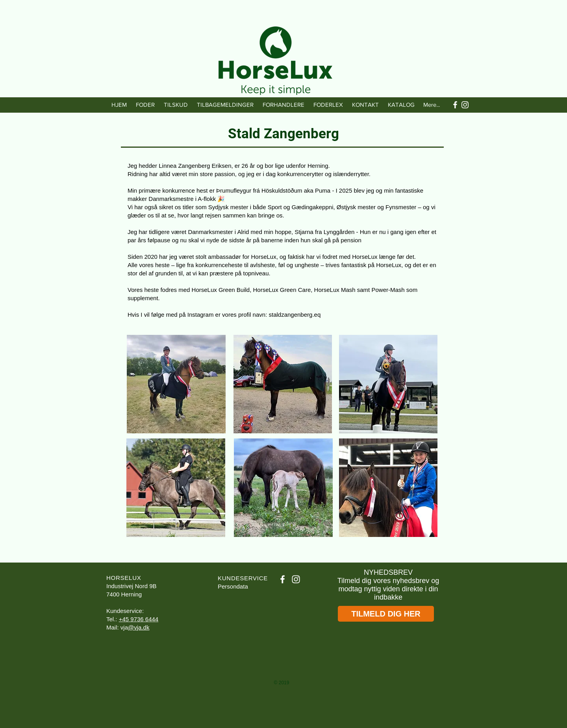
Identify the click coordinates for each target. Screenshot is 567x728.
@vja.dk (139, 627)
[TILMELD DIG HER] (386, 614)
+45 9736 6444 (139, 619)
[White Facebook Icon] (455, 105)
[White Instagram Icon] (465, 105)
